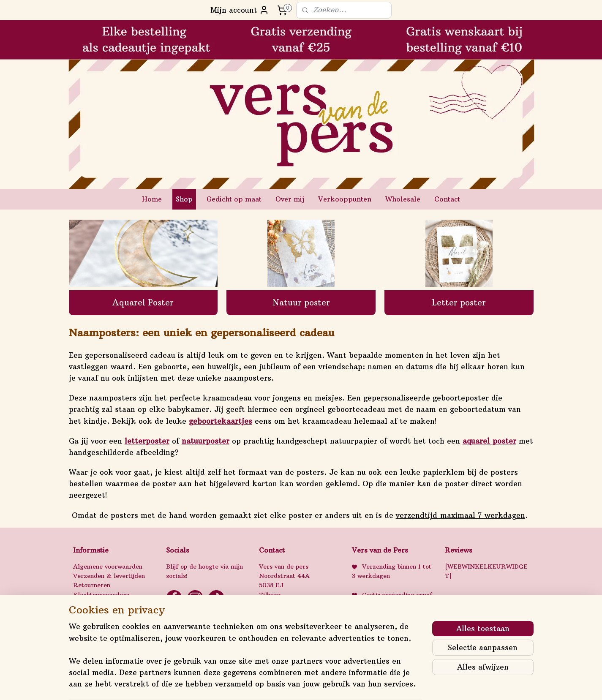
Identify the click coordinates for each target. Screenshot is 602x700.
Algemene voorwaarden (108, 567)
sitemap (275, 684)
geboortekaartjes (220, 421)
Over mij (290, 199)
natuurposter (205, 441)
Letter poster (459, 302)
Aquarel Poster (143, 302)
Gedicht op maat (234, 199)
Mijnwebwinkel (402, 684)
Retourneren (92, 585)
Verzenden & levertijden (109, 576)
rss (292, 684)
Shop (184, 199)
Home (152, 199)
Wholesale (403, 199)
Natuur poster (301, 302)
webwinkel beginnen (325, 684)
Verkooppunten (345, 199)
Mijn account (240, 10)
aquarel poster (489, 441)
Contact (447, 199)
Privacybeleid (93, 604)
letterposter (147, 441)
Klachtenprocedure (101, 595)
